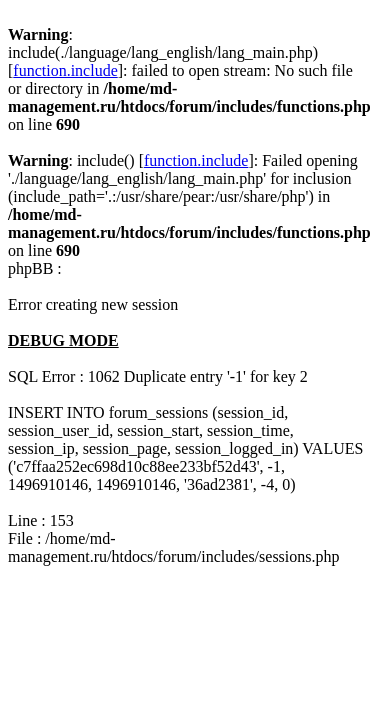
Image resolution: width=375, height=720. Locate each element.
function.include (65, 70)
